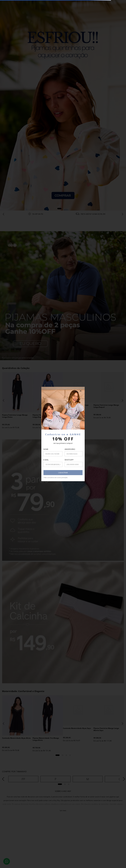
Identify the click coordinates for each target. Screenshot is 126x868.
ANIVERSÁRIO (70, 449)
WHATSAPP (69, 460)
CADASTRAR (63, 473)
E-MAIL (46, 460)
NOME (46, 449)
